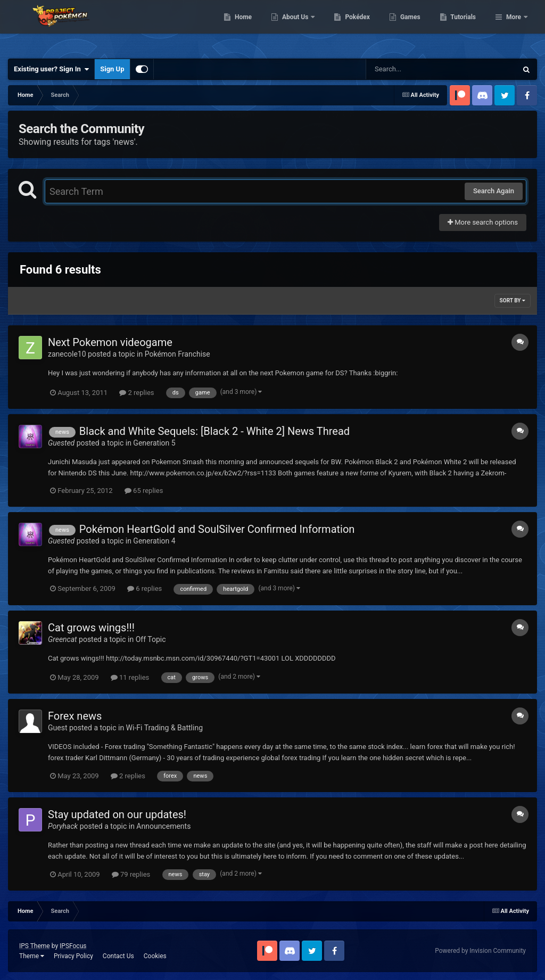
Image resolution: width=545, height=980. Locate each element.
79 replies (131, 874)
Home (298, 27)
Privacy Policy (73, 956)
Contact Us (118, 956)
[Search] (415, 69)
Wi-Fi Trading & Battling (164, 728)
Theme (32, 956)
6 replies (144, 588)
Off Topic (151, 639)
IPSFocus (73, 946)
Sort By (513, 300)
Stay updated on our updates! (117, 814)
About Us (350, 27)
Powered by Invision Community (480, 951)
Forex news (75, 716)
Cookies (155, 956)
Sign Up (112, 69)
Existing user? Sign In (51, 69)
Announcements (163, 826)
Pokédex (412, 27)
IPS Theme (35, 946)
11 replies (130, 677)
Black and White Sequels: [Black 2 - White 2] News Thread (214, 431)
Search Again (494, 191)
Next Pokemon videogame (110, 342)
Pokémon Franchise (177, 354)
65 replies (144, 491)
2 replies (137, 393)
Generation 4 (154, 541)
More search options (483, 222)
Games (465, 27)
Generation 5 (154, 443)
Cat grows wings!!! (91, 628)
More (514, 27)
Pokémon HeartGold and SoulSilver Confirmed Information (217, 529)
